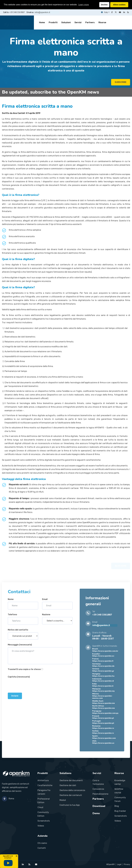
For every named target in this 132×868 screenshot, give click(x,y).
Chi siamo (42, 843)
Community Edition (43, 814)
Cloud (40, 807)
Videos (41, 826)
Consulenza (98, 789)
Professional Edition (44, 801)
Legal (119, 864)
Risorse (102, 22)
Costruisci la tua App (70, 805)
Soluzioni (66, 22)
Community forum (120, 799)
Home (42, 22)
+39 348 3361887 (17, 12)
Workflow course (119, 791)
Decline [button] (104, 5)
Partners (90, 22)
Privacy (127, 864)
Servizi (78, 22)
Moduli (63, 800)
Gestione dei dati (68, 785)
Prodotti (53, 22)
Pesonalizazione (100, 794)
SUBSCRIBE (121, 83)
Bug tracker (120, 811)
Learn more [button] (84, 5)
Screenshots (44, 821)
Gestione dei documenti (71, 780)
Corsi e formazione (98, 782)
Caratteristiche (45, 785)
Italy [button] (104, 12)
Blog (117, 806)
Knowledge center (120, 782)
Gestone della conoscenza (72, 790)
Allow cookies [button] (119, 5)
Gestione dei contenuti (71, 795)
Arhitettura (43, 780)
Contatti (42, 848)
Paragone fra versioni (44, 792)
